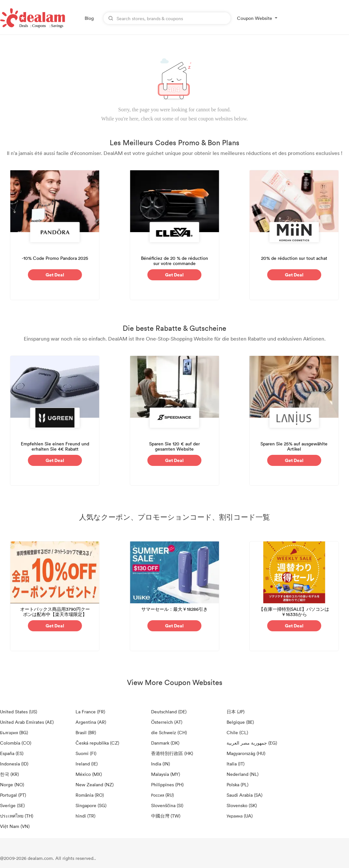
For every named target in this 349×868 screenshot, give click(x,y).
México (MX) (89, 774)
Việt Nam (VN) (15, 826)
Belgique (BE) (240, 722)
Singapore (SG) (91, 805)
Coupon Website (255, 18)
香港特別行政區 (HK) (172, 753)
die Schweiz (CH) (169, 732)
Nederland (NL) (243, 774)
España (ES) (12, 753)
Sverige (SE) (12, 805)
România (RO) (90, 795)
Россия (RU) (162, 795)
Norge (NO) (12, 784)
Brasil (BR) (86, 732)
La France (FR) (90, 712)
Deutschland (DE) (169, 712)
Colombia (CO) (16, 743)
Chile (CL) (237, 732)
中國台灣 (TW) (166, 816)
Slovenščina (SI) (167, 805)
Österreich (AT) (167, 722)
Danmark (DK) (165, 743)
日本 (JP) (236, 712)
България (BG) (14, 732)
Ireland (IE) (87, 764)
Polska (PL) (237, 784)
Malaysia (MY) (166, 774)
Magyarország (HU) (246, 753)
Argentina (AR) (91, 722)
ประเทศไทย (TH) (17, 816)
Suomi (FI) (86, 753)
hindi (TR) (85, 816)
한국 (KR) (9, 774)
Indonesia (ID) (14, 764)
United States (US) (19, 712)
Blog (89, 18)
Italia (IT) (236, 764)
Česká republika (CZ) (97, 743)
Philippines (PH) (167, 784)
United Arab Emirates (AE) (27, 722)
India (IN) (161, 764)
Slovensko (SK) (242, 805)
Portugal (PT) (13, 795)
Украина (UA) (240, 816)
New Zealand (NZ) (95, 784)
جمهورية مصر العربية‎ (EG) (252, 743)
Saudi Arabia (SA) (244, 795)
